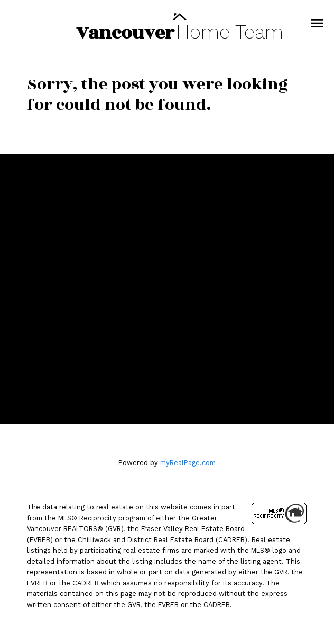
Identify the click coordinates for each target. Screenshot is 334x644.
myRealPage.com (188, 463)
